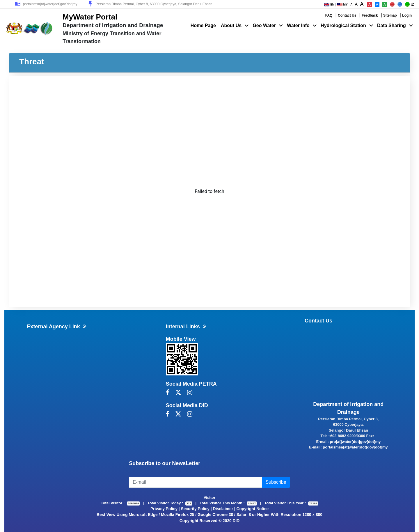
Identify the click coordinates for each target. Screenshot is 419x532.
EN (329, 5)
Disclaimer (223, 509)
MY (342, 5)
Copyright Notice (252, 509)
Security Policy (195, 509)
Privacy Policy (164, 509)
